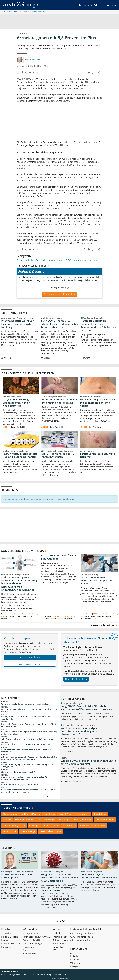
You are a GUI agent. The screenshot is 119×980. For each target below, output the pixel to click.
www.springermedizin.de (82, 934)
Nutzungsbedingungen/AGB (36, 937)
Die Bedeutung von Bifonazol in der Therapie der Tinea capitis (98, 403)
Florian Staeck (35, 60)
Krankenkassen (89, 260)
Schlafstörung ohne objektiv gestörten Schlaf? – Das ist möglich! (30, 739)
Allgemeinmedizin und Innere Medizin (21, 814)
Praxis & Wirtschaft (11, 944)
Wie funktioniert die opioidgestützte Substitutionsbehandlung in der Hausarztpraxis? (29, 733)
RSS (54, 951)
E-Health (7, 820)
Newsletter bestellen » (76, 679)
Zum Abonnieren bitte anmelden (60, 294)
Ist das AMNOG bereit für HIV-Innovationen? (59, 557)
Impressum (28, 947)
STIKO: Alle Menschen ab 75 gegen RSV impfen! (58, 456)
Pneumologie (69, 826)
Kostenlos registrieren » (30, 664)
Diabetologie (100, 814)
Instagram (75, 967)
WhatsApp (75, 963)
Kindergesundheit (83, 820)
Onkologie (34, 826)
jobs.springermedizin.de (82, 940)
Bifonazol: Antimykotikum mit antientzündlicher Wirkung (59, 401)
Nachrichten (9, 698)
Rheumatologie (28, 832)
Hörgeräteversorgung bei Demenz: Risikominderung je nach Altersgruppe (28, 766)
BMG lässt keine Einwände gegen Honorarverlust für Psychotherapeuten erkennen (24, 778)
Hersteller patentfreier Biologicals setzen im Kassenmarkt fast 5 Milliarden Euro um (98, 326)
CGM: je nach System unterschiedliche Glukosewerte (99, 876)
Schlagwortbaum (31, 934)
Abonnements (59, 944)
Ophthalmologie (51, 826)
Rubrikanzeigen (60, 940)
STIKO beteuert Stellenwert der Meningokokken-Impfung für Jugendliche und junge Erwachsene (28, 791)
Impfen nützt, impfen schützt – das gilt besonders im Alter (20, 456)
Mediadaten (58, 934)
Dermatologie (83, 814)
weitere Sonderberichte (104, 626)
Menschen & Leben (105, 820)
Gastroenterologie (46, 820)
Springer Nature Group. (56, 975)
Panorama (6, 947)
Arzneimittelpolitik (26, 260)
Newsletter (58, 947)
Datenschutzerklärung (34, 940)
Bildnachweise (30, 954)
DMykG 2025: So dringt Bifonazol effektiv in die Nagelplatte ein (17, 403)
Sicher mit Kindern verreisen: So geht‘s (18, 772)
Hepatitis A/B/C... (65, 260)
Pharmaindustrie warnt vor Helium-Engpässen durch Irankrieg (17, 324)
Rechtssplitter (10, 832)
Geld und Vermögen (46, 260)
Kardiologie (64, 820)
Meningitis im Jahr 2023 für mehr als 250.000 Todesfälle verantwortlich (26, 718)
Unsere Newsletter (16, 808)
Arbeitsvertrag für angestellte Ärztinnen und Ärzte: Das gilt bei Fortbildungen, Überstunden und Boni (29, 758)
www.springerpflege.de (82, 937)
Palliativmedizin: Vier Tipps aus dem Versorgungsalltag (26, 744)
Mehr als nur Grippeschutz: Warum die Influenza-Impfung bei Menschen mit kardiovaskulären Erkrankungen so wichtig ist (19, 584)
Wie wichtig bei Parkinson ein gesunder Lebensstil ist (25, 704)
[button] (111, 5)
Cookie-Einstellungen (33, 944)
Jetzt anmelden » (30, 658)
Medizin (5, 940)
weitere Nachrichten (50, 797)
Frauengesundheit (24, 820)
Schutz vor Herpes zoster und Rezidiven (98, 456)
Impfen (77, 260)
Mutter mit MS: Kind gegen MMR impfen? (20, 785)
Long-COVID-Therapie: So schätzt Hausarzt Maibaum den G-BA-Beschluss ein (59, 324)
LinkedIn (74, 957)
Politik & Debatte (10, 937)
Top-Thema (49, 814)
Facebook (75, 960)
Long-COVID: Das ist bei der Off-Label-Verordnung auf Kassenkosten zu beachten (86, 708)
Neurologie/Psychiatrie (14, 826)
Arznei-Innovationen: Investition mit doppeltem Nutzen (96, 581)
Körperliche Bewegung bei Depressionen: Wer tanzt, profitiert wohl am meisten (29, 725)
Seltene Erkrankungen (50, 832)
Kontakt (26, 951)
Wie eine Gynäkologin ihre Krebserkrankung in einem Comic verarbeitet (28, 751)
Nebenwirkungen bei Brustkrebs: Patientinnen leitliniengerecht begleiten (29, 710)
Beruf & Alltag (65, 814)
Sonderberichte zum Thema (23, 551)
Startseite (6, 934)
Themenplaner (60, 937)
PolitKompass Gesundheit (92, 826)
